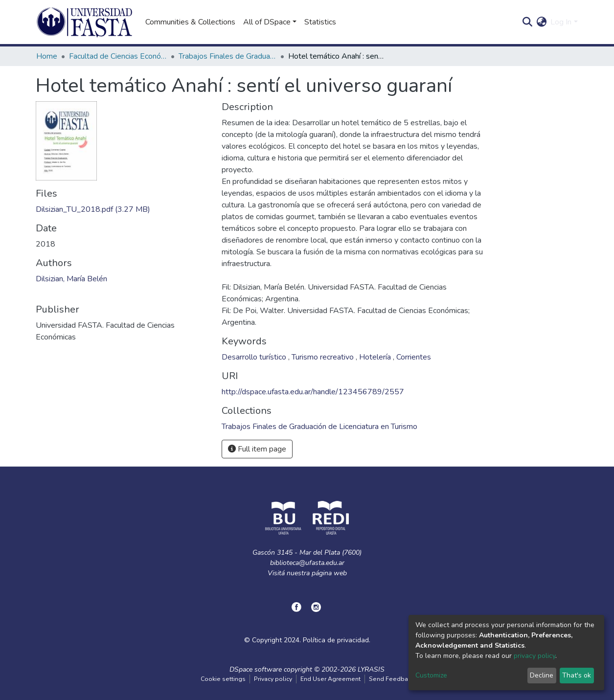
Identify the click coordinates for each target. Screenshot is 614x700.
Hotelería (376, 357)
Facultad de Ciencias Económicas (118, 56)
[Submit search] (527, 22)
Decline (542, 675)
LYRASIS (371, 669)
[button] (541, 22)
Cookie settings (223, 679)
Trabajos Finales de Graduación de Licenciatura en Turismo (227, 56)
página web (329, 573)
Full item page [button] (257, 449)
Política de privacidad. (337, 640)
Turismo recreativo (324, 357)
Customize (431, 675)
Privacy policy (273, 679)
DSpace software (256, 669)
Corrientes (414, 357)
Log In (561, 22)
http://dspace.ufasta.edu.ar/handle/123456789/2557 (313, 392)
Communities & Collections (190, 22)
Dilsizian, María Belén (71, 279)
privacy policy (534, 656)
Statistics (320, 22)
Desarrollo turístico (255, 357)
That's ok (577, 675)
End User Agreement (330, 679)
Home (47, 56)
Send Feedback (391, 679)
